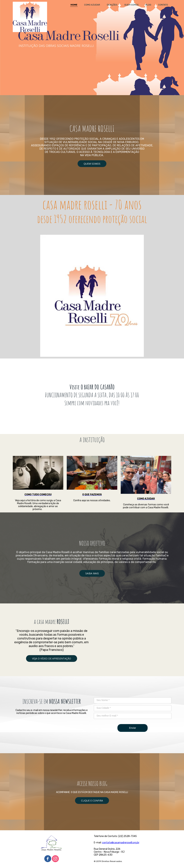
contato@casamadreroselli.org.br (121, 843)
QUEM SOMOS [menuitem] (131, 5)
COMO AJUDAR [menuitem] (92, 5)
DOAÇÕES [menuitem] (112, 5)
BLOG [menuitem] (148, 5)
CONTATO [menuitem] (163, 5)
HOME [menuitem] (74, 5)
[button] (92, 164)
